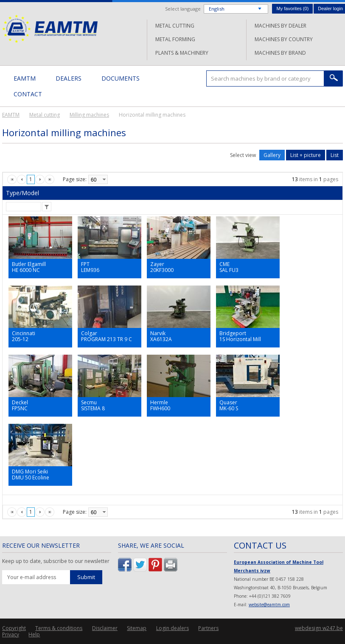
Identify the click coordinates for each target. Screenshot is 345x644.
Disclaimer (105, 628)
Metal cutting (175, 26)
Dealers (69, 78)
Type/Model (22, 193)
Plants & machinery (182, 53)
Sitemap (137, 628)
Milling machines (89, 115)
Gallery (272, 155)
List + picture (306, 155)
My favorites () (292, 8)
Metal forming (175, 39)
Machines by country (284, 39)
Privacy (11, 634)
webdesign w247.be (319, 628)
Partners (208, 628)
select (104, 179)
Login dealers (172, 628)
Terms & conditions (59, 628)
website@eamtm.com (269, 605)
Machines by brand (280, 53)
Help (34, 634)
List (335, 155)
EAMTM (50, 29)
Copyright (14, 628)
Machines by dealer (280, 26)
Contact (28, 94)
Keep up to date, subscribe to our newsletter (56, 561)
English (217, 9)
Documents (121, 78)
